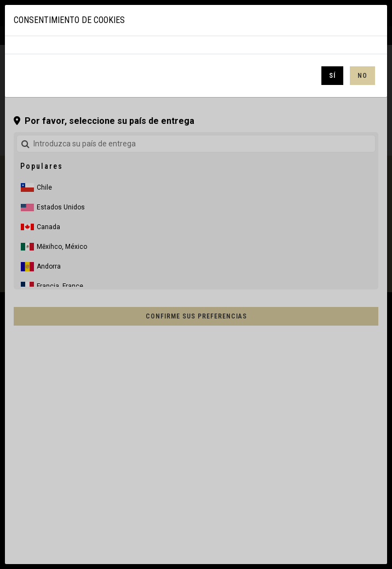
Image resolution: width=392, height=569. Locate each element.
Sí (332, 76)
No (362, 76)
